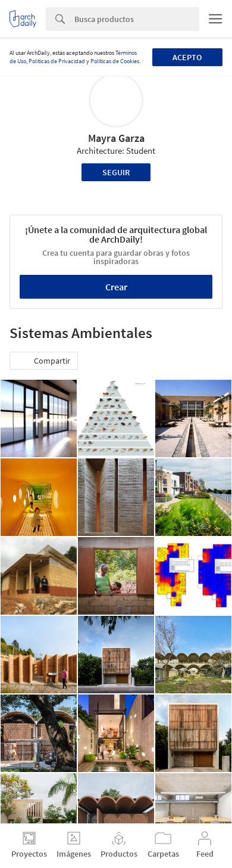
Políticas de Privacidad (57, 61)
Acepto (187, 57)
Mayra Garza (116, 138)
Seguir (116, 172)
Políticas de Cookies (115, 61)
